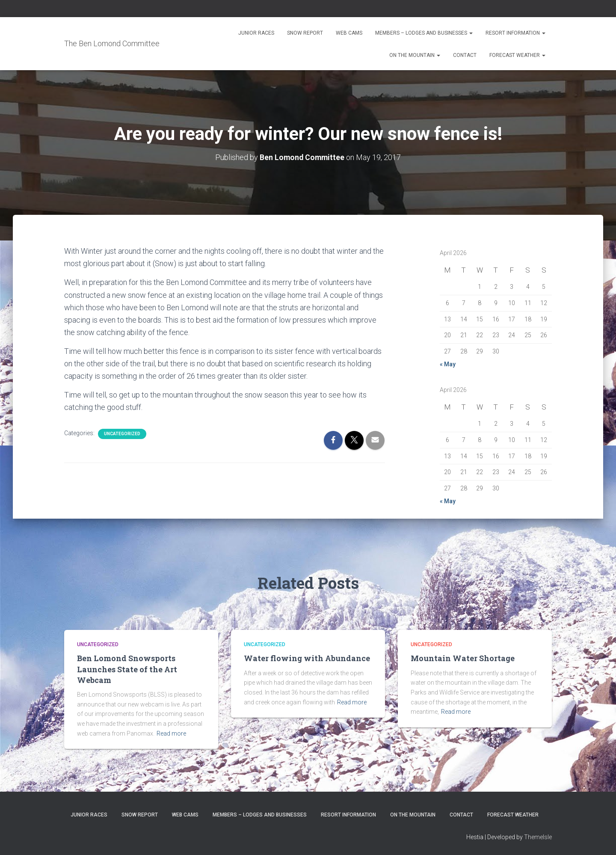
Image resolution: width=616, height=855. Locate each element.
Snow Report (305, 33)
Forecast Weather (517, 55)
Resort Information (515, 33)
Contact (465, 55)
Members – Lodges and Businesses (424, 33)
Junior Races (256, 33)
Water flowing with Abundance (307, 658)
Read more (171, 733)
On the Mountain (415, 55)
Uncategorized (122, 433)
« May (448, 364)
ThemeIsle (538, 837)
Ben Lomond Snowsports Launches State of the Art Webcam (127, 669)
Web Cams (349, 33)
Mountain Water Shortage (463, 658)
